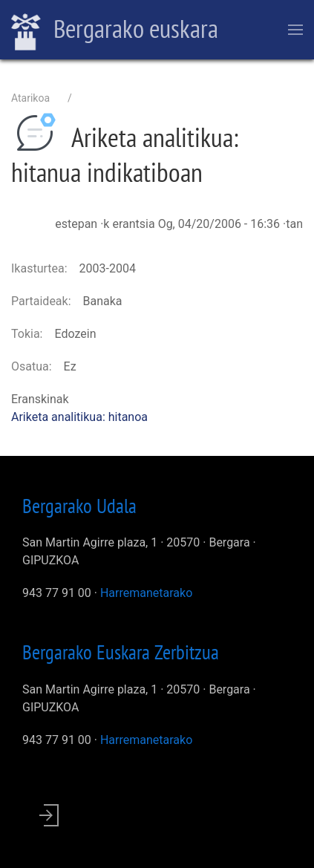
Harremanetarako (146, 593)
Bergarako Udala (79, 506)
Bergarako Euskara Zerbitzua (121, 652)
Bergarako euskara (115, 30)
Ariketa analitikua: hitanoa (79, 417)
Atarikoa (30, 98)
